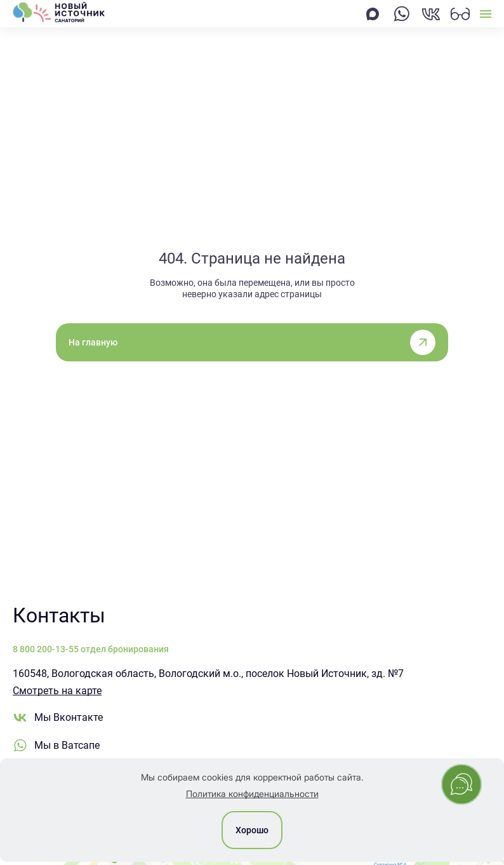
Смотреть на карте (57, 691)
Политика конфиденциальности (252, 794)
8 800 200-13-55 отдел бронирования (91, 649)
